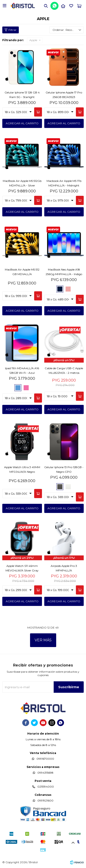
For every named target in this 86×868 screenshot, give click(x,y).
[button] (46, 6)
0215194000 (46, 787)
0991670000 (45, 759)
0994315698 (45, 773)
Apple (33, 40)
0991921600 (45, 800)
